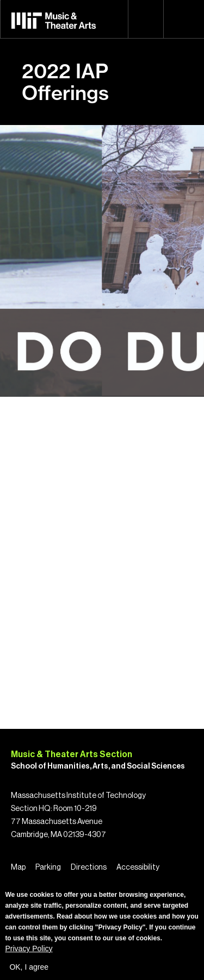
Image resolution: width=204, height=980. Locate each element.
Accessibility (138, 867)
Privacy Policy (29, 948)
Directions (89, 867)
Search (146, 19)
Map (18, 867)
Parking (48, 867)
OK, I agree (29, 967)
